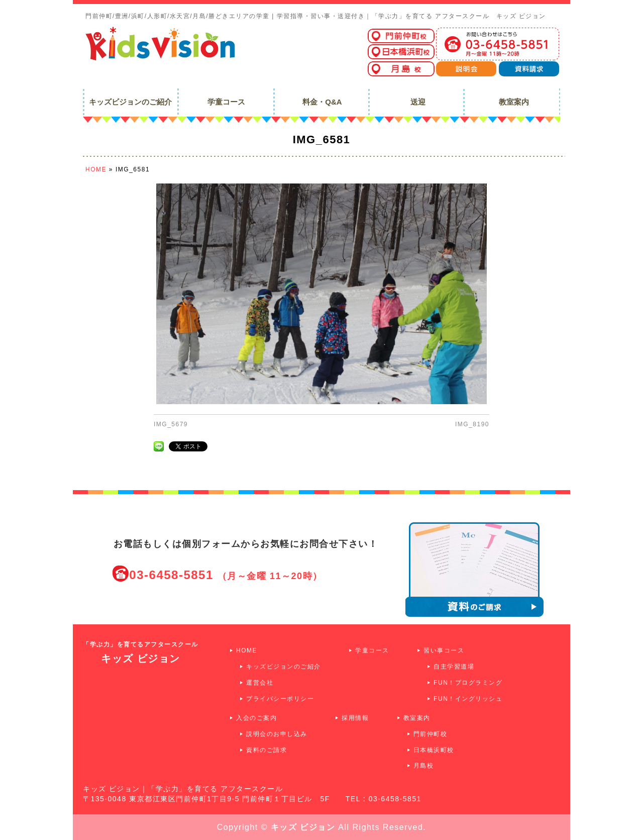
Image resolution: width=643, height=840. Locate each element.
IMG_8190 (472, 424)
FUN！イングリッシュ (468, 699)
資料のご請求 (266, 750)
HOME (247, 650)
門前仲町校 (431, 734)
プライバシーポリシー (280, 699)
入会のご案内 (256, 718)
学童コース (372, 650)
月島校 (424, 766)
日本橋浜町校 (434, 750)
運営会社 (260, 683)
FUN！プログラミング (468, 683)
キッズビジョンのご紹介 (284, 667)
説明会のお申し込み (277, 734)
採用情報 (355, 718)
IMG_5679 (171, 424)
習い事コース (444, 650)
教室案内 (417, 718)
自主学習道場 (454, 667)
